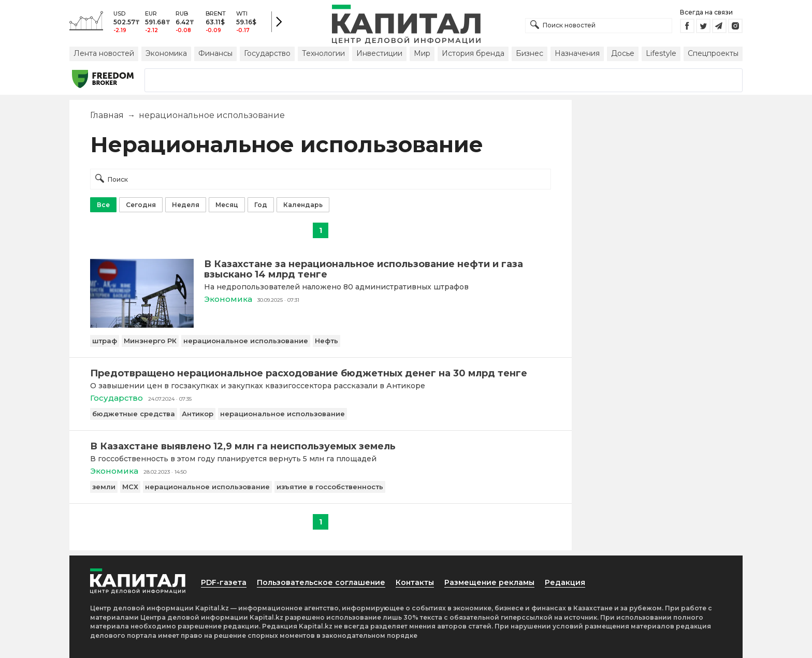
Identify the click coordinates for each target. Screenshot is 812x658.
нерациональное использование (246, 341)
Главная (107, 115)
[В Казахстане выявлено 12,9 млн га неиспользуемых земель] (321, 446)
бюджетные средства (134, 414)
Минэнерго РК (150, 341)
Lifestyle (661, 53)
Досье (623, 53)
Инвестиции (379, 53)
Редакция (565, 582)
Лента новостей (104, 53)
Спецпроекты (713, 53)
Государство (267, 53)
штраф (105, 341)
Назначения (577, 53)
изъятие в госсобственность (330, 487)
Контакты (415, 582)
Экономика (166, 53)
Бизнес (530, 53)
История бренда (473, 53)
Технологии (323, 53)
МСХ (130, 487)
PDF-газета (224, 582)
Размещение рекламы (489, 582)
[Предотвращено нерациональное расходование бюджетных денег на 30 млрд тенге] (321, 373)
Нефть (327, 341)
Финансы (215, 53)
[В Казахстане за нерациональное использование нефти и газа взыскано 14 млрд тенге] (142, 325)
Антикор (198, 414)
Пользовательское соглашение (321, 582)
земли (104, 487)
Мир (422, 53)
